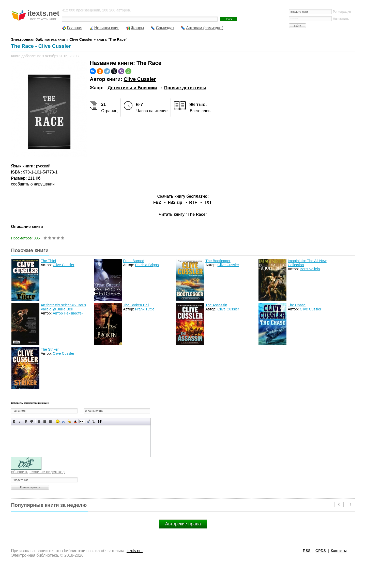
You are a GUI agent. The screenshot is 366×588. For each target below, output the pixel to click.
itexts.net (135, 551)
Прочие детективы (185, 88)
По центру (45, 421)
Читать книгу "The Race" (183, 214)
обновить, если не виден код (38, 472)
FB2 (157, 202)
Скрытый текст (82, 421)
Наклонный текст (20, 421)
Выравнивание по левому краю (39, 421)
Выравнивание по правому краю (50, 421)
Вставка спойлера (100, 421)
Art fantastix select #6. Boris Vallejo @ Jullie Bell (63, 307)
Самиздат (165, 28)
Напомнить (341, 19)
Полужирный (14, 421)
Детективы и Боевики (132, 88)
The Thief (48, 261)
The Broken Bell (136, 305)
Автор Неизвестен (68, 313)
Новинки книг (107, 28)
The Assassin (216, 305)
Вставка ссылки (63, 421)
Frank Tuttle (145, 309)
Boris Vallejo (310, 269)
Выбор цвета (75, 421)
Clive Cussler (140, 79)
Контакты (339, 551)
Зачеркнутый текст (32, 421)
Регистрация (342, 12)
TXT (208, 202)
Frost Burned (134, 261)
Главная (75, 28)
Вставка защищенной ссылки (69, 421)
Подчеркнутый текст (26, 421)
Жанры (137, 28)
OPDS (321, 551)
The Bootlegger (218, 261)
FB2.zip (175, 202)
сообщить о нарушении (33, 184)
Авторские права (183, 524)
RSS (307, 551)
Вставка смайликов (58, 421)
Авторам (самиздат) (205, 28)
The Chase (297, 305)
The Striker (50, 349)
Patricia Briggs (147, 265)
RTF (193, 202)
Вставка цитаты (88, 421)
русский (43, 166)
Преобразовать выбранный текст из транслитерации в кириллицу (94, 421)
